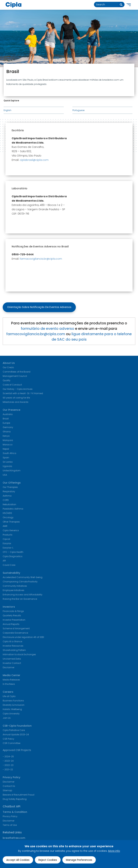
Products (8, 535)
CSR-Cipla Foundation (17, 726)
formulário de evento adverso (48, 329)
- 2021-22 (8, 770)
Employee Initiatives (13, 591)
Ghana (7, 432)
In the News (9, 684)
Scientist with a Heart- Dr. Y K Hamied (23, 394)
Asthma (7, 496)
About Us (9, 363)
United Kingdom (12, 471)
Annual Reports (11, 624)
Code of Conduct (12, 385)
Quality (7, 381)
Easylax (7, 544)
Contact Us (9, 786)
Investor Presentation (14, 620)
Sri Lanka (8, 462)
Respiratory (9, 492)
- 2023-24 (8, 761)
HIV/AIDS (7, 513)
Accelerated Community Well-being (23, 578)
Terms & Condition (15, 812)
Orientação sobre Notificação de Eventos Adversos (39, 307)
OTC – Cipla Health (13, 552)
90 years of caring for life (16, 398)
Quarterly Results (12, 616)
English (7, 110)
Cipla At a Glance (12, 642)
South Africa (9, 454)
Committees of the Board (17, 372)
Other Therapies (11, 522)
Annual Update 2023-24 (16, 735)
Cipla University (11, 714)
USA (5, 475)
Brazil (6, 419)
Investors (9, 607)
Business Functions (13, 701)
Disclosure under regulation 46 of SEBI (23, 637)
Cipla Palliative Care (14, 731)
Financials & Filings (13, 612)
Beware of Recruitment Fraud (19, 795)
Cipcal (6, 539)
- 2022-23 (8, 765)
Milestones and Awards (16, 402)
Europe (6, 423)
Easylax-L (8, 548)
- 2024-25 (8, 757)
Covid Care (9, 565)
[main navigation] (129, 6)
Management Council (15, 376)
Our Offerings (12, 483)
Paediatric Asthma (13, 509)
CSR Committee (11, 743)
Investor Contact (12, 663)
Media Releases (11, 680)
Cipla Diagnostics (13, 557)
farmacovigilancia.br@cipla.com (41, 259)
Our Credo (8, 368)
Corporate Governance (15, 633)
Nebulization (9, 505)
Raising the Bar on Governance (20, 599)
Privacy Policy (11, 778)
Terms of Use (10, 825)
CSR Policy (8, 739)
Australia (8, 415)
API (4, 561)
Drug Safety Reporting (15, 799)
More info (114, 851)
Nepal (6, 449)
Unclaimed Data (12, 659)
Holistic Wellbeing (12, 710)
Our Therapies (10, 487)
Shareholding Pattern (14, 650)
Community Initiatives (15, 586)
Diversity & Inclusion (14, 705)
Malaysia (8, 441)
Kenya (6, 436)
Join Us (7, 718)
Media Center (11, 676)
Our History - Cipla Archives (18, 389)
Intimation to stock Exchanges (19, 655)
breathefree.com (14, 838)
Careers (8, 692)
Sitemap (7, 791)
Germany (8, 428)
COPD (6, 500)
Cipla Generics (11, 531)
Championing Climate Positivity (20, 582)
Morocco (8, 445)
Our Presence (11, 410)
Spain (6, 458)
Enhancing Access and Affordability (23, 595)
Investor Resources (13, 646)
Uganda (7, 467)
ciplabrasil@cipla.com (34, 160)
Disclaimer (9, 668)
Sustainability (11, 573)
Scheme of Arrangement (16, 629)
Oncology (8, 518)
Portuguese (79, 110)
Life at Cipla (9, 697)
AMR (5, 526)
